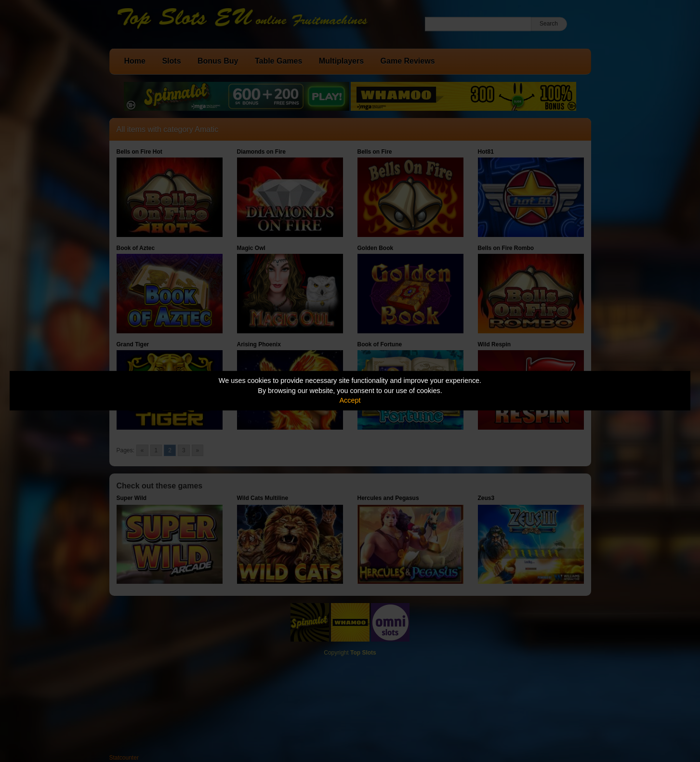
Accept (350, 400)
